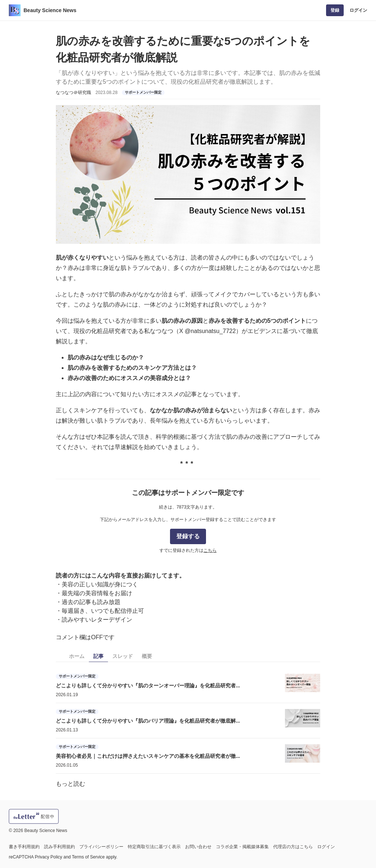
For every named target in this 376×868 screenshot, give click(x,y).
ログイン (358, 10)
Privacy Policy (49, 857)
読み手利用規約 (59, 847)
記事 (98, 656)
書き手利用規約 (24, 847)
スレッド (123, 656)
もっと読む (70, 784)
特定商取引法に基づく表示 (154, 847)
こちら (210, 550)
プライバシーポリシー (101, 847)
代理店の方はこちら (293, 847)
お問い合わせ (198, 847)
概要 (147, 656)
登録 (335, 10)
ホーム (77, 656)
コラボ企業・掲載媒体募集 (242, 847)
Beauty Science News (50, 10)
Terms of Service (88, 857)
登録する (188, 536)
